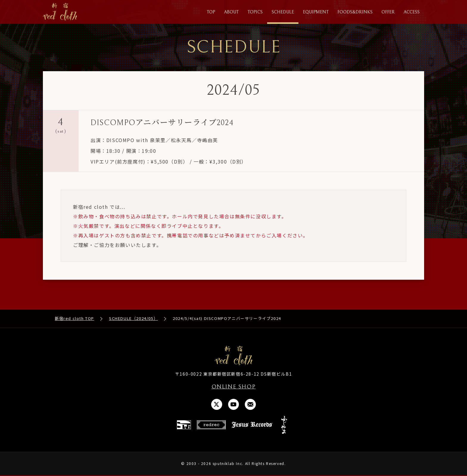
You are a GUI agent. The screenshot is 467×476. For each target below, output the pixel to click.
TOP (211, 12)
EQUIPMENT (316, 12)
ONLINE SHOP (233, 387)
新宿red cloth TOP (74, 319)
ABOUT (231, 12)
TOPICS (255, 12)
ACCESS (412, 12)
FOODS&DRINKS (355, 12)
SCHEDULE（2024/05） (133, 319)
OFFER (388, 12)
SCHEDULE (283, 12)
